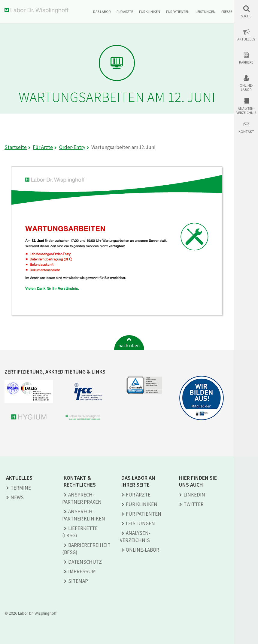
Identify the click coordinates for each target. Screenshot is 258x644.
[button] (246, 12)
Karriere (246, 62)
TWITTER (194, 504)
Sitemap (78, 581)
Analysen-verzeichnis (246, 111)
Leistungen (205, 12)
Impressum (82, 571)
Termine (21, 488)
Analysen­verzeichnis (135, 537)
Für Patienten (178, 12)
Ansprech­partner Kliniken (84, 515)
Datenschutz (85, 562)
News (17, 497)
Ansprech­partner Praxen (82, 498)
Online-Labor (246, 88)
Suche (246, 16)
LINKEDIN (194, 495)
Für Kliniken (150, 12)
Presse (227, 12)
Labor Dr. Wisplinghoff (38, 11)
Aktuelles (246, 39)
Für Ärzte (125, 12)
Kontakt (246, 132)
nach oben (129, 345)
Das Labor (102, 12)
